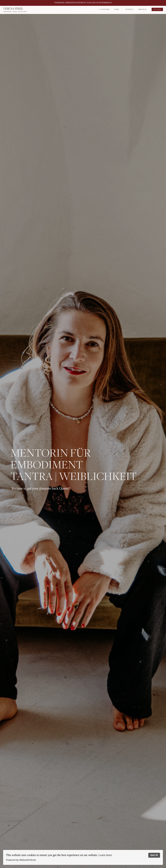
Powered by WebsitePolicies (21, 860)
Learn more (105, 855)
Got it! (154, 855)
